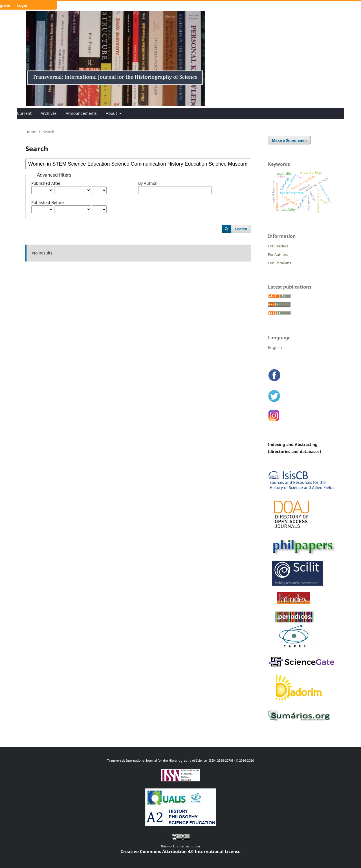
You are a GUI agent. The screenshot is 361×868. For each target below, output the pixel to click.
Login (22, 5)
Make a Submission (289, 140)
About (112, 113)
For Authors (278, 254)
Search (241, 229)
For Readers (278, 246)
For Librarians (279, 263)
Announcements (81, 113)
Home (31, 132)
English (275, 347)
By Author (148, 183)
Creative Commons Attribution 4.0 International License (180, 851)
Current (24, 113)
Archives (49, 113)
